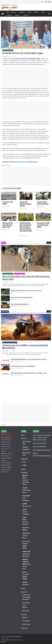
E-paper (29, 12)
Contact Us (26, 15)
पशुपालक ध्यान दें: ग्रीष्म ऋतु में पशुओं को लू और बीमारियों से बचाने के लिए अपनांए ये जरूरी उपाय (26, 291)
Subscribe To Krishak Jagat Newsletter (26, 597)
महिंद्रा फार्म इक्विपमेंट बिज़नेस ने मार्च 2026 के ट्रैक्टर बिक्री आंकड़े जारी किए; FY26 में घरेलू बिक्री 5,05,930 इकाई (29, 373)
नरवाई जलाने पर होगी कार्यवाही (8, 203)
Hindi (24, 462)
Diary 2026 (26, 611)
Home (8, 12)
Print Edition (26, 621)
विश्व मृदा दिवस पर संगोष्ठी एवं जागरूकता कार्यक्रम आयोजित (43, 225)
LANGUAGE (22, 12)
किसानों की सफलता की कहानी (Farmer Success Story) (26, 564)
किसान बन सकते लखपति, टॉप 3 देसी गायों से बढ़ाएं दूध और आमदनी (22, 297)
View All (49, 243)
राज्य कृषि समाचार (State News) (8, 50)
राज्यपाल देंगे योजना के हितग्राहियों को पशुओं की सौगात (20, 304)
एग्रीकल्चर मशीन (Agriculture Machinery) (10, 342)
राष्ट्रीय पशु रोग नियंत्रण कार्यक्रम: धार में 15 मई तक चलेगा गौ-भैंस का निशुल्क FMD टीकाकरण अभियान (26, 278)
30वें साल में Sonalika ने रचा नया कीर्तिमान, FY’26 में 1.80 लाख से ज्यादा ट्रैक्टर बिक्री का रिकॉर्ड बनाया (25, 347)
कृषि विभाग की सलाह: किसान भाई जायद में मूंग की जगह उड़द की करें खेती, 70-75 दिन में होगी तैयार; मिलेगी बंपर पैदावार (26, 228)
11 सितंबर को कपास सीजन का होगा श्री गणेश (43, 203)
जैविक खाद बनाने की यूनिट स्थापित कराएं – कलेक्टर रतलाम (8, 225)
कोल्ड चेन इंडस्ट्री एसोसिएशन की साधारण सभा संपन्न (26, 204)
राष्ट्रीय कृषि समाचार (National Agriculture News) (26, 480)
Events (43, 12)
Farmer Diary (26, 624)
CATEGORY (36, 12)
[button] (16, 12)
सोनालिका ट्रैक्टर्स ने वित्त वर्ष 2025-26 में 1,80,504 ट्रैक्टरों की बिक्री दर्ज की (23, 366)
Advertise (17, 15)
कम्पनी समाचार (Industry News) (26, 536)
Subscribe (9, 15)
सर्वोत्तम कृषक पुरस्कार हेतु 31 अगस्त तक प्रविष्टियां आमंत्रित (23, 162)
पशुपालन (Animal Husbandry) (19, 274)
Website (25, 618)
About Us (13, 12)
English (25, 465)
